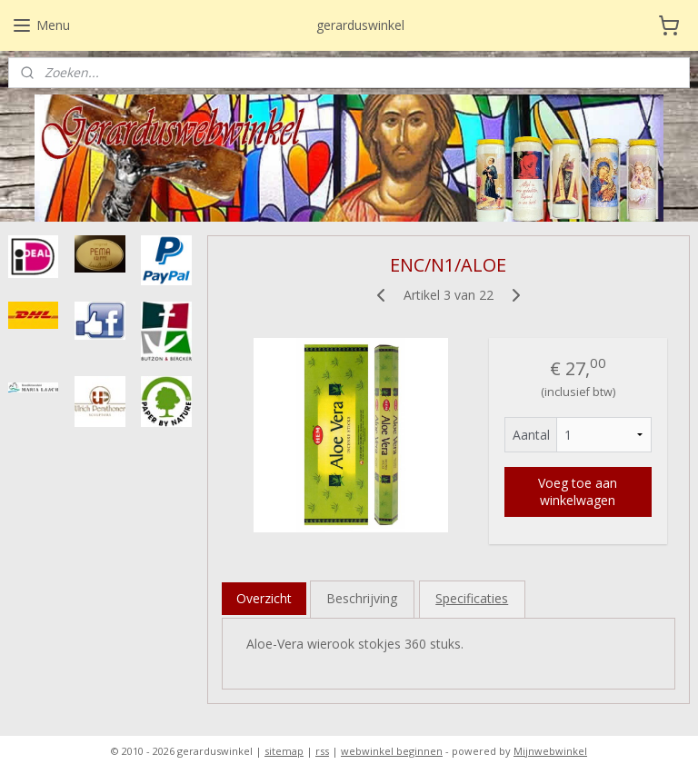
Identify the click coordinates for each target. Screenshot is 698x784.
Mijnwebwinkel (550, 751)
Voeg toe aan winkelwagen (578, 491)
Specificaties (473, 598)
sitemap (284, 751)
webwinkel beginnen (392, 751)
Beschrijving (363, 598)
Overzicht (264, 598)
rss (322, 751)
